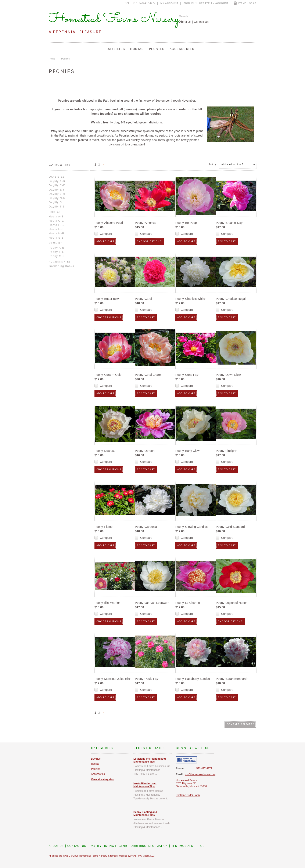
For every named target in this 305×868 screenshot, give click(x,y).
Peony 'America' (146, 223)
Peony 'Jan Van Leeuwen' (152, 603)
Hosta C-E (56, 221)
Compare (106, 234)
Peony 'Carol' (144, 299)
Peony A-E (56, 248)
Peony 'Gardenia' (146, 527)
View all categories (102, 780)
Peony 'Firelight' (226, 451)
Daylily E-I (56, 190)
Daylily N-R (57, 198)
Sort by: (213, 164)
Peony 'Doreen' (145, 451)
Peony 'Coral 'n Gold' (108, 375)
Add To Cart (105, 241)
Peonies (157, 49)
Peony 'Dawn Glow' (229, 375)
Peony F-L (56, 252)
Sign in (189, 3)
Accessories (182, 49)
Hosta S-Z (56, 238)
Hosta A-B (56, 216)
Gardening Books (61, 266)
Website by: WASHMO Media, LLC (137, 856)
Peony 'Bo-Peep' (186, 223)
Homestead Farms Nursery (114, 19)
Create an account (214, 3)
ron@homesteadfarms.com (200, 774)
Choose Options (149, 241)
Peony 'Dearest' (105, 451)
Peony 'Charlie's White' (191, 299)
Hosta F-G (56, 225)
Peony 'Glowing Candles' (192, 527)
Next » (104, 166)
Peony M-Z (57, 256)
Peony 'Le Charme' (188, 603)
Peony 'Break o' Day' (229, 223)
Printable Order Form (188, 795)
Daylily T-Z (57, 207)
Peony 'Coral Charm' (148, 375)
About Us (185, 22)
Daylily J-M (57, 194)
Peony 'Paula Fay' (147, 679)
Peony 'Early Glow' (188, 451)
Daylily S (55, 202)
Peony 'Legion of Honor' (232, 603)
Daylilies (116, 49)
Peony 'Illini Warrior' (107, 603)
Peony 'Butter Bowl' (107, 299)
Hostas (137, 49)
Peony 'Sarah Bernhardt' (232, 679)
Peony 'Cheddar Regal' (231, 299)
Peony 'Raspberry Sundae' (193, 679)
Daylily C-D (57, 185)
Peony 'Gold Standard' (231, 527)
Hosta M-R (57, 233)
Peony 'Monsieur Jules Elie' (112, 679)
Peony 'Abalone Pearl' (109, 223)
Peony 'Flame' (104, 527)
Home (52, 59)
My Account (169, 3)
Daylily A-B (57, 181)
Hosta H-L (56, 229)
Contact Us (201, 22)
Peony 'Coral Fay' (187, 375)
